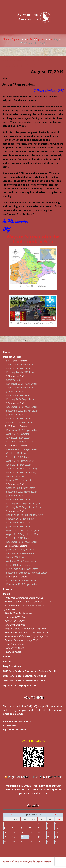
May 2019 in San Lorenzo (18, 613)
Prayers (7, 589)
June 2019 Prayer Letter (19, 526)
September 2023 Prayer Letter (22, 411)
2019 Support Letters (41, 39)
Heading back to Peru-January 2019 (25, 515)
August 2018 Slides (15, 621)
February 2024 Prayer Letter (21, 399)
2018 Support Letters (16, 546)
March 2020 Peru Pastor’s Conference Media (28, 602)
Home (6, 39)
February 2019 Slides (16, 617)
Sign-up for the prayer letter (20, 685)
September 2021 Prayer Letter (22, 457)
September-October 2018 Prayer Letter (27, 573)
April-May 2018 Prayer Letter (21, 561)
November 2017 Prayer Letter (22, 580)
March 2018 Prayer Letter (20, 557)
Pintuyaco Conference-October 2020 (24, 598)
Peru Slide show (13, 652)
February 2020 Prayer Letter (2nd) (24, 503)
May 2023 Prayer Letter (19, 418)
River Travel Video (14, 648)
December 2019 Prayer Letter (22, 542)
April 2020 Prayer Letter (19, 499)
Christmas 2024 (14, 380)
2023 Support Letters (16, 403)
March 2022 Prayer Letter (20, 442)
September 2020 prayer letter (21, 492)
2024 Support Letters (16, 376)
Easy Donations (12, 666)
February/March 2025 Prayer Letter (25, 372)
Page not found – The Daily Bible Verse (35, 777)
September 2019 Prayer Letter (22, 538)
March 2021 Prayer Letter (20, 476)
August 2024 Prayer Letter (20, 388)
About (7, 657)
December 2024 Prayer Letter (22, 384)
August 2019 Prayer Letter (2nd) (23, 534)
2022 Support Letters (16, 426)
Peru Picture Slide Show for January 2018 (27, 636)
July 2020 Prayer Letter (18, 496)
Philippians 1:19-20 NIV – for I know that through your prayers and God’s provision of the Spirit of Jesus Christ (33, 790)
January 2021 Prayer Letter (20, 480)
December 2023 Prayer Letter (22, 407)
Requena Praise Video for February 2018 (26, 632)
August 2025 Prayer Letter (20, 364)
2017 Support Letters (16, 576)
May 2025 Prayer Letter (19, 368)
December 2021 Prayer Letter (22, 449)
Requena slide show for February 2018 (25, 629)
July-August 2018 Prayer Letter (22, 569)
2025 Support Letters (16, 361)
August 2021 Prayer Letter (20, 461)
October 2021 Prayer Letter (21, 453)
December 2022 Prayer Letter (22, 430)
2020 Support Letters (16, 484)
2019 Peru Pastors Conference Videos (25, 676)
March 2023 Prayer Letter (20, 422)
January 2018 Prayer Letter (20, 550)
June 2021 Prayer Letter (19, 465)
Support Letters (20, 39)
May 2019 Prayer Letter (19, 523)
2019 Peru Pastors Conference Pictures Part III (30, 671)
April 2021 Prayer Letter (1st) (21, 472)
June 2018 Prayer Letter (19, 565)
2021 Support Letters (16, 445)
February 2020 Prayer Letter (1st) (23, 507)
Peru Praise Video (14, 644)
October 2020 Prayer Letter (21, 488)
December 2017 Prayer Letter (22, 584)
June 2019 (10, 609)
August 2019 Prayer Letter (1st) (23, 530)
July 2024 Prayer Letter (18, 391)
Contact (8, 661)
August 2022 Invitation (18, 434)
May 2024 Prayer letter (18, 395)
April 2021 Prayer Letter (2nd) (21, 469)
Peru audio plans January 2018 (21, 640)
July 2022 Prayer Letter (18, 438)
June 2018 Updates (15, 625)
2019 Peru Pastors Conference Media (24, 605)
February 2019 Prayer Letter (21, 519)
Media (7, 594)
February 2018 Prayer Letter (21, 553)
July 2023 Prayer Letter (18, 415)
